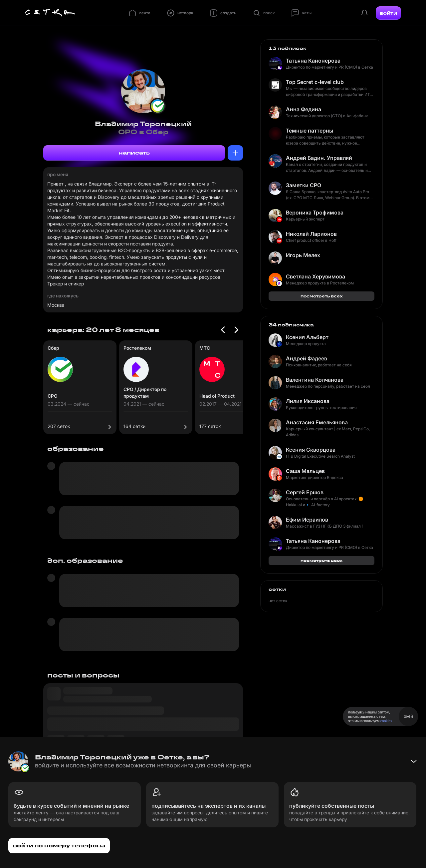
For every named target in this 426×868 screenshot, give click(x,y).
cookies (386, 721)
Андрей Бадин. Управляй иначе (319, 158)
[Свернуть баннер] (414, 761)
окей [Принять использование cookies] (408, 716)
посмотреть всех (322, 296)
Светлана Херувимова (316, 276)
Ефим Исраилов (307, 520)
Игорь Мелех (303, 255)
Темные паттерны (310, 131)
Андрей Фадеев (307, 358)
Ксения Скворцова (311, 450)
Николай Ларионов (311, 234)
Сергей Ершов (305, 492)
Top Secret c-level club (315, 82)
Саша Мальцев (305, 471)
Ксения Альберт (307, 337)
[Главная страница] (50, 13)
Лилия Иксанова (308, 401)
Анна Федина (304, 109)
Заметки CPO (304, 185)
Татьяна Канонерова (313, 61)
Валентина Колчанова (315, 380)
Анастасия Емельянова (317, 422)
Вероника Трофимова (315, 213)
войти (388, 13)
